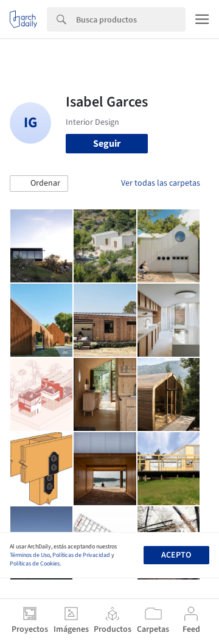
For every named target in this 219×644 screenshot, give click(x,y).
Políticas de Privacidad (81, 555)
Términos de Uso (30, 555)
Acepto (176, 555)
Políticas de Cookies (35, 564)
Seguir (107, 144)
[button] (39, 184)
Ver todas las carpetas (161, 183)
